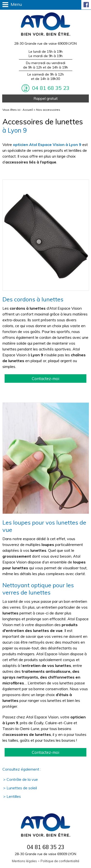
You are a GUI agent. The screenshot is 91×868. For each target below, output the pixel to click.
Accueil (28, 110)
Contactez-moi (45, 379)
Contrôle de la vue (22, 779)
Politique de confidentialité (60, 861)
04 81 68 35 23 (50, 88)
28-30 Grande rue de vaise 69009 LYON (45, 43)
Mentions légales (24, 861)
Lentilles (14, 796)
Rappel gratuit (46, 98)
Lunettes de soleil (22, 788)
